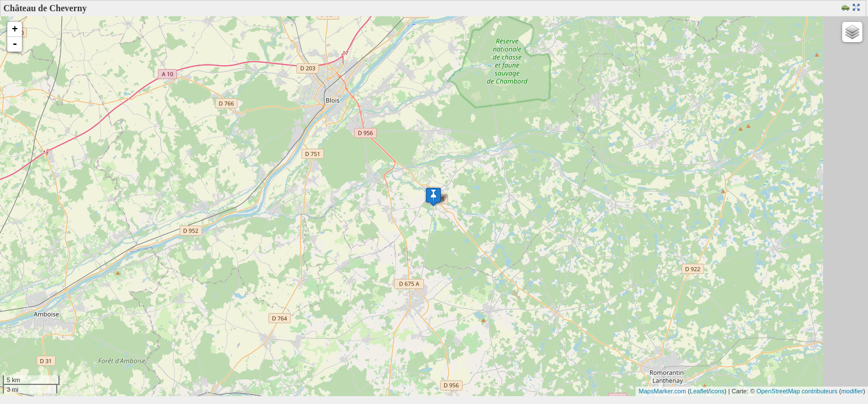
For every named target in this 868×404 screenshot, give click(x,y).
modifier (852, 391)
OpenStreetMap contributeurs (797, 391)
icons (718, 391)
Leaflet (699, 391)
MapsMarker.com (662, 391)
